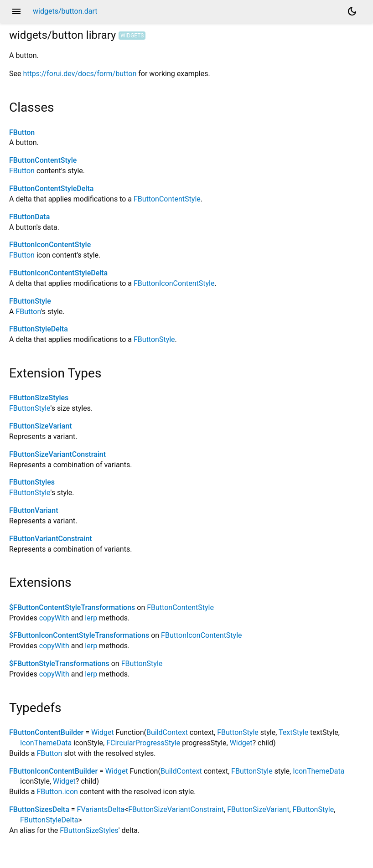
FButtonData (29, 217)
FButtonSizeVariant (41, 426)
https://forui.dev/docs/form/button (80, 74)
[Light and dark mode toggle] (352, 11)
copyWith (54, 618)
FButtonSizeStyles (39, 398)
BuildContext (167, 732)
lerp (91, 618)
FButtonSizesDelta (39, 809)
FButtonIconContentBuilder (53, 771)
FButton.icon (57, 792)
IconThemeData (46, 743)
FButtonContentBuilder (46, 732)
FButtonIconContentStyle (50, 245)
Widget (103, 732)
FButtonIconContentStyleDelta (58, 273)
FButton (22, 132)
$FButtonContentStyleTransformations (72, 607)
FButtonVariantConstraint (51, 539)
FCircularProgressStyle (143, 743)
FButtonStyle (30, 301)
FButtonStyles (32, 482)
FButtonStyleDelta (39, 329)
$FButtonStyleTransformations (59, 664)
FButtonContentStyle (43, 160)
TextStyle (293, 732)
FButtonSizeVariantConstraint (57, 454)
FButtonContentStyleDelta (51, 189)
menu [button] (16, 11)
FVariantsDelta (101, 809)
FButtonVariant (34, 510)
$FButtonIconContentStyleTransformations (79, 635)
